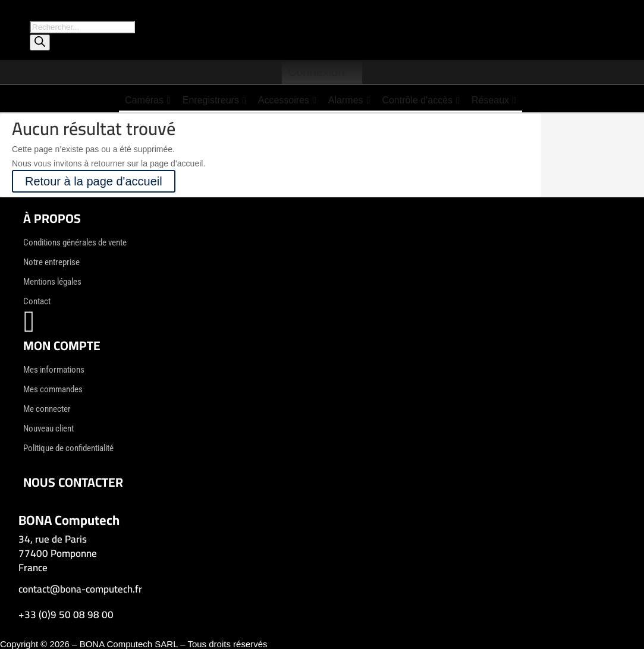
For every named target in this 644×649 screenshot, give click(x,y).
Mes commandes (53, 389)
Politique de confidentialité (68, 448)
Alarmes (349, 100)
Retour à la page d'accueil (94, 181)
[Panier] (356, 72)
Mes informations (54, 370)
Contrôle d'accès (421, 100)
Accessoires (287, 100)
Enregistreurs (214, 100)
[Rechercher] (40, 42)
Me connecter (47, 409)
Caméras (148, 100)
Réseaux (494, 100)
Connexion (316, 72)
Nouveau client (48, 429)
